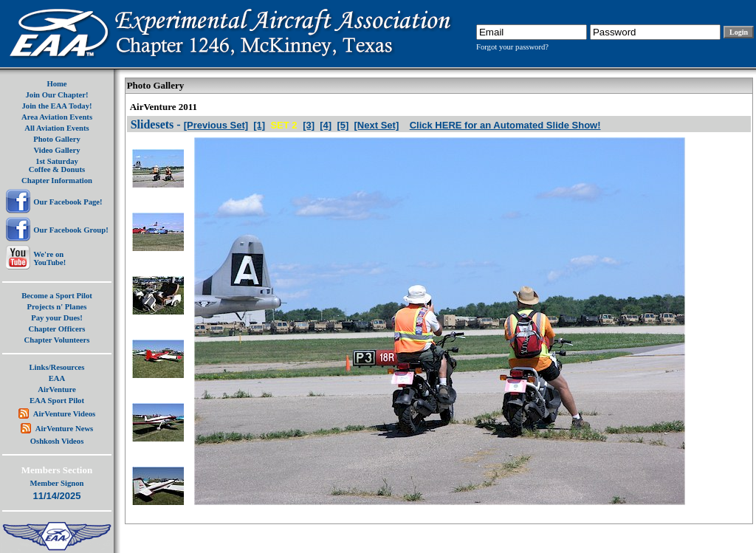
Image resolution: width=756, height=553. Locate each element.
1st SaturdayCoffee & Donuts (57, 165)
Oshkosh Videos (57, 441)
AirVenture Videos (64, 414)
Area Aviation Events (57, 117)
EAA (57, 378)
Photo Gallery (57, 139)
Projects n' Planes (57, 307)
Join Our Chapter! (56, 95)
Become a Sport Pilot (57, 296)
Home (56, 84)
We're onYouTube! (49, 258)
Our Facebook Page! (68, 202)
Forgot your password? (512, 47)
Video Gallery (56, 150)
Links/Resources (57, 367)
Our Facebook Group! (71, 230)
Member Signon (57, 483)
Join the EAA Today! (56, 106)
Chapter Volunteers (57, 340)
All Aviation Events (56, 128)
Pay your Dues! (57, 318)
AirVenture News (64, 429)
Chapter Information (57, 181)
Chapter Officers (56, 329)
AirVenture (57, 389)
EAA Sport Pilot (57, 401)
